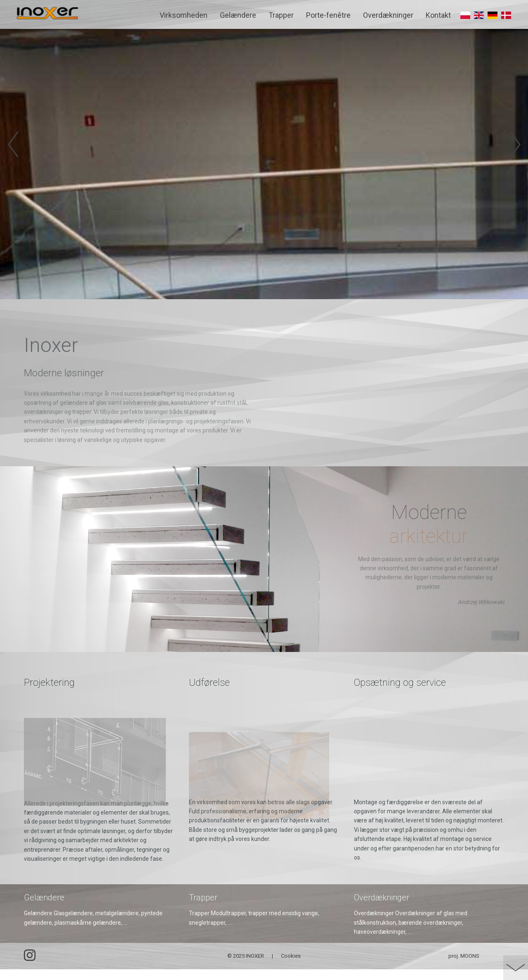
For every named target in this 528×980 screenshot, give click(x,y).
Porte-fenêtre (328, 15)
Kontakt (438, 15)
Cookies (291, 967)
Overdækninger (388, 15)
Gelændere (238, 15)
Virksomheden (184, 15)
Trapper (281, 15)
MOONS (470, 967)
